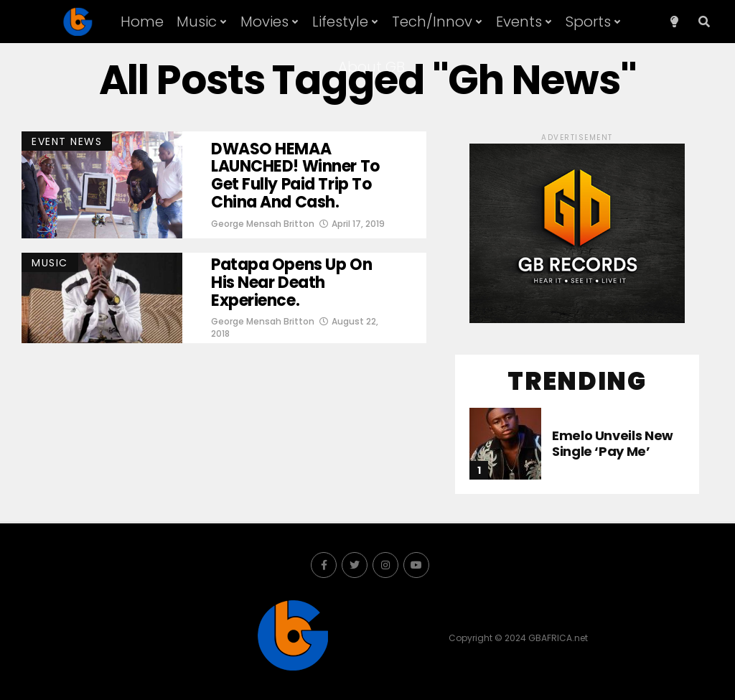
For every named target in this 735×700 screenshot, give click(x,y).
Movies (264, 22)
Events (519, 22)
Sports (588, 22)
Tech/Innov (432, 22)
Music (197, 22)
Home (142, 22)
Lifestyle (340, 22)
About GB (371, 67)
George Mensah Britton (263, 224)
